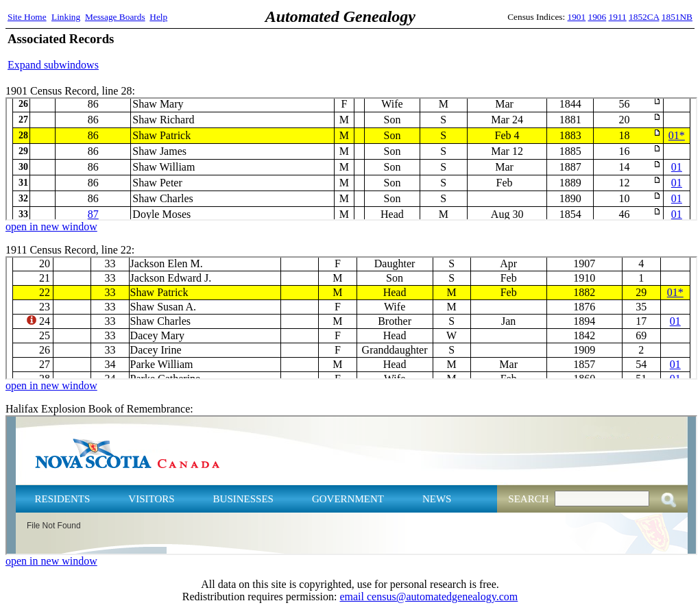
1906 (598, 17)
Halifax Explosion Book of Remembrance (351, 485)
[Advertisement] (532, 51)
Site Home (27, 17)
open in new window (51, 226)
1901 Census (351, 159)
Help (158, 17)
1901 (577, 17)
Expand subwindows (53, 65)
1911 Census (351, 318)
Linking (66, 17)
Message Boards (115, 17)
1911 (618, 17)
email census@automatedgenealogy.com (429, 597)
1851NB (677, 17)
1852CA (644, 17)
